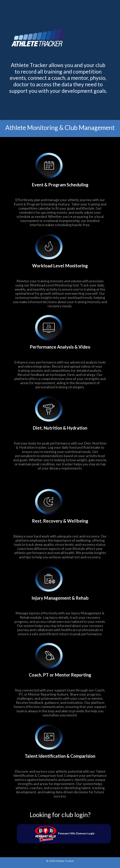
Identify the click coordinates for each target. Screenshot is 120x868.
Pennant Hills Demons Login (64, 833)
